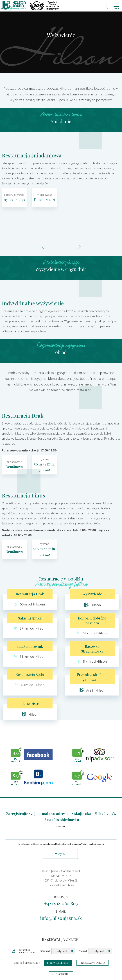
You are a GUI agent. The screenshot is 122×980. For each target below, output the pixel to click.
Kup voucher (61, 974)
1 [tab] (48, 247)
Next (79, 246)
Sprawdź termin (58, 963)
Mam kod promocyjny (27, 963)
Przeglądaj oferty (92, 963)
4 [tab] (64, 247)
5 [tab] (69, 247)
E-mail (61, 826)
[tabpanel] (61, 42)
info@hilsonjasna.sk (61, 918)
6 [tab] (74, 247)
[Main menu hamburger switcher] (116, 5)
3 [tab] (58, 247)
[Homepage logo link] (13, 6)
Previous (43, 246)
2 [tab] (53, 247)
